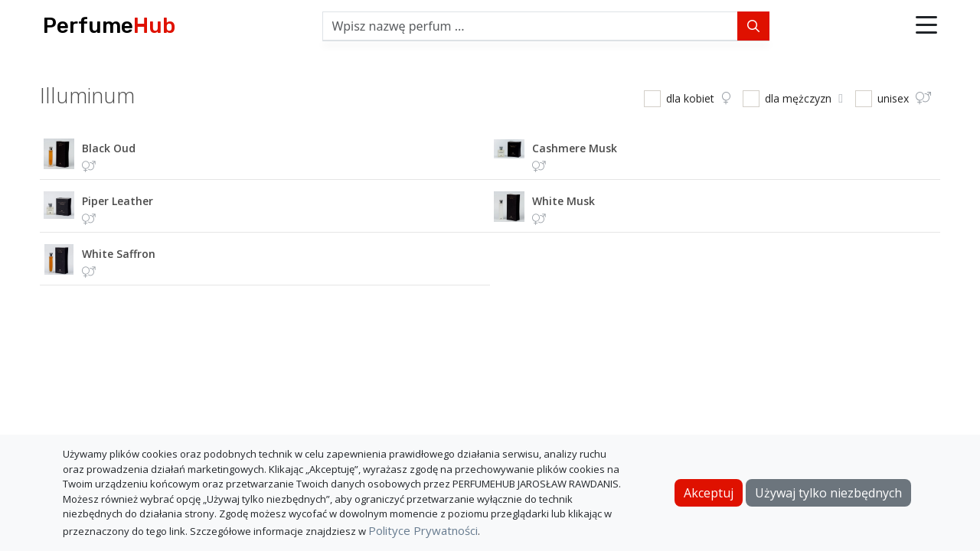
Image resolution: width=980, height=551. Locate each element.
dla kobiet (698, 98)
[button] (926, 26)
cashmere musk (575, 148)
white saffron (119, 254)
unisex (904, 98)
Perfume (109, 26)
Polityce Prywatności (423, 530)
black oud (109, 148)
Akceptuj (709, 493)
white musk (563, 201)
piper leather (118, 201)
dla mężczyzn (804, 98)
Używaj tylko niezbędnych (828, 493)
